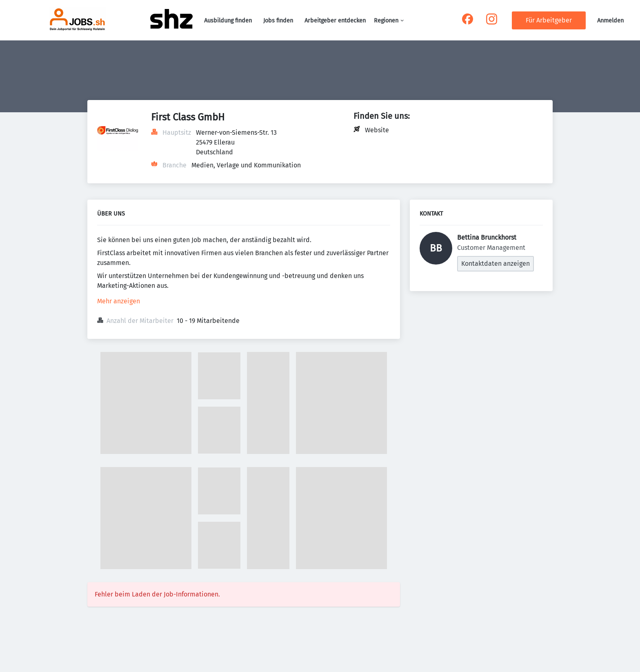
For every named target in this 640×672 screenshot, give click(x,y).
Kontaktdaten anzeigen (496, 264)
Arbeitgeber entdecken (335, 21)
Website (377, 130)
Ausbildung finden (228, 21)
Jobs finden (278, 21)
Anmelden (610, 21)
